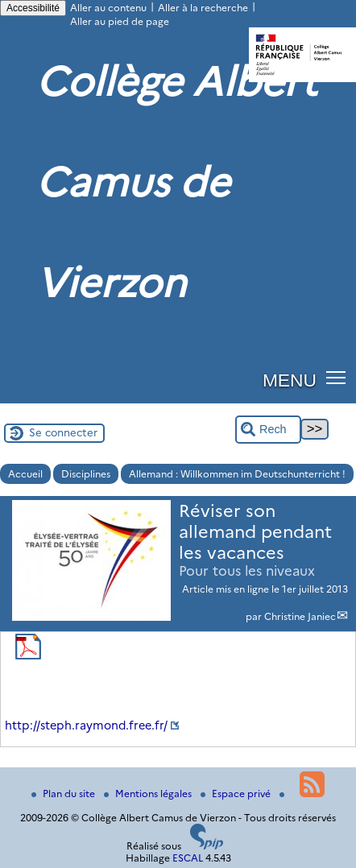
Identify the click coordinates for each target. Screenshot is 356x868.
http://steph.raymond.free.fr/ (86, 725)
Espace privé (237, 794)
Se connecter (63, 432)
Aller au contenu (108, 8)
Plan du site (64, 794)
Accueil (25, 474)
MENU (290, 380)
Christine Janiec (300, 616)
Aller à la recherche (203, 8)
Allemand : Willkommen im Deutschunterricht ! (237, 474)
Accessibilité (33, 8)
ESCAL (188, 858)
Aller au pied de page (120, 21)
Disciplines (86, 474)
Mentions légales (149, 794)
